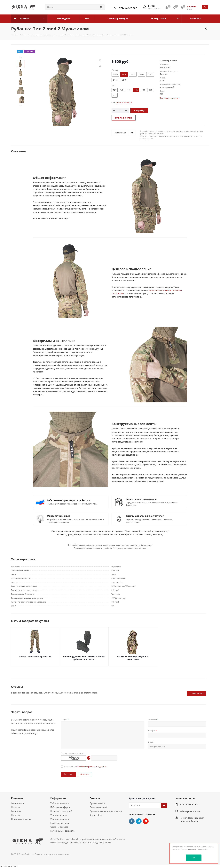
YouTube (146, 821)
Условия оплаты (59, 815)
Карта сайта (96, 815)
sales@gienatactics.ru (190, 811)
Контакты (16, 811)
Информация (58, 798)
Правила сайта (97, 803)
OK (194, 858)
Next (21, 106)
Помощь (95, 798)
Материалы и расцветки (63, 831)
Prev (21, 57)
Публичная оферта (60, 807)
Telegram (139, 821)
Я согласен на (85, 767)
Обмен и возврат (59, 827)
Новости (15, 807)
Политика (16, 815)
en (205, 7)
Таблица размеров (60, 803)
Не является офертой (61, 811)
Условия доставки (60, 819)
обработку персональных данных (91, 767)
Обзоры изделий (98, 807)
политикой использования (184, 850)
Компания (17, 798)
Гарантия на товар (60, 823)
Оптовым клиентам (21, 819)
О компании (17, 803)
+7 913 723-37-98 (126, 8)
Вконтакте (132, 821)
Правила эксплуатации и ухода (106, 811)
